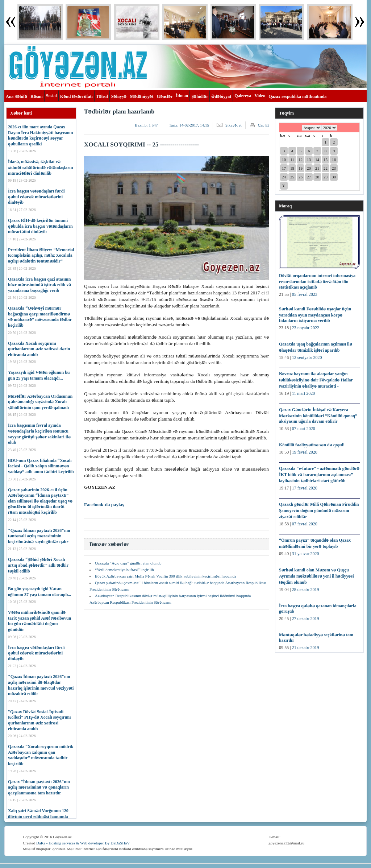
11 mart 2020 (304, 393)
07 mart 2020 (304, 429)
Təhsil (102, 96)
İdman (182, 96)
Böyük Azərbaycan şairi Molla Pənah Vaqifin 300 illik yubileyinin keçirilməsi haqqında (166, 576)
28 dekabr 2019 (306, 590)
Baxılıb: (146, 125)
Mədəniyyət (141, 96)
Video (260, 96)
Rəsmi (37, 96)
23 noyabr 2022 (306, 328)
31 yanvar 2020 (306, 554)
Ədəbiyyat (221, 96)
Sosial (51, 96)
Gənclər (164, 96)
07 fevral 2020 (305, 524)
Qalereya (243, 96)
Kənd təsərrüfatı (76, 96)
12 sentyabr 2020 (307, 357)
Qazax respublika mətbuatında (297, 96)
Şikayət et (234, 125)
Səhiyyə (119, 96)
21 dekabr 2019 (306, 648)
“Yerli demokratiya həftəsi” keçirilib (124, 570)
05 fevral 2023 (305, 294)
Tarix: (189, 125)
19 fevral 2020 (305, 452)
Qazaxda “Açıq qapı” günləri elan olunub (128, 563)
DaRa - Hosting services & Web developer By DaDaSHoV (83, 843)
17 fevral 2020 (305, 488)
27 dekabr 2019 (306, 619)
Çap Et (263, 125)
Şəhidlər (200, 96)
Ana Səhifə (16, 96)
